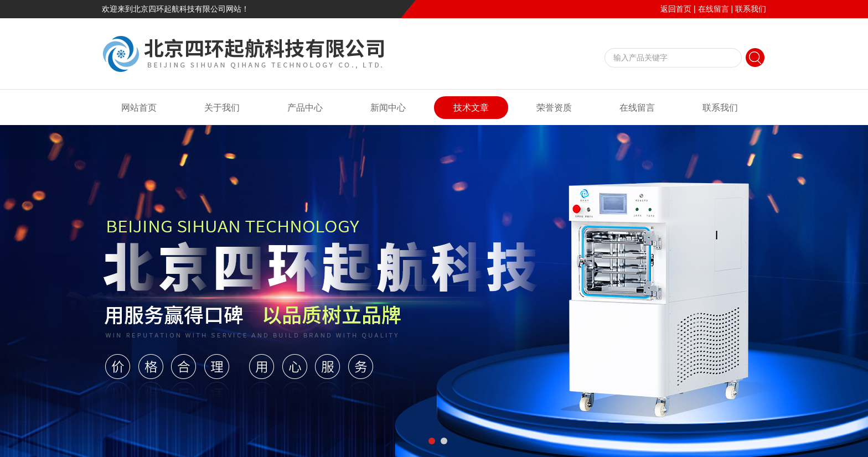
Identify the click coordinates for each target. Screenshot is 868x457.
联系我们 (751, 9)
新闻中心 (388, 108)
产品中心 (305, 108)
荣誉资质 (554, 108)
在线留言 (714, 9)
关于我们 (222, 108)
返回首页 (676, 9)
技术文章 (471, 108)
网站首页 (139, 108)
